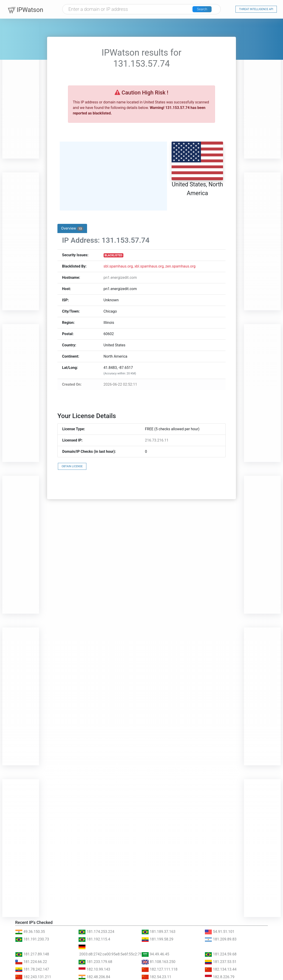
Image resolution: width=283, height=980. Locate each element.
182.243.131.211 (33, 977)
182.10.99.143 (94, 969)
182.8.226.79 (220, 977)
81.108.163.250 (158, 962)
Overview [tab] (72, 228)
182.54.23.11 (156, 977)
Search (205, 10)
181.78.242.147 (32, 969)
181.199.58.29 (157, 939)
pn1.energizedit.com (120, 278)
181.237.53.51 (221, 962)
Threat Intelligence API (256, 9)
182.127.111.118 (160, 969)
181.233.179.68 (95, 962)
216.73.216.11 (157, 440)
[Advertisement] (21, 90)
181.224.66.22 (31, 962)
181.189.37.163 (158, 932)
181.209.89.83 (221, 939)
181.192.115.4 (94, 939)
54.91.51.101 (220, 932)
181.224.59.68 (221, 954)
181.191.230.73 (32, 939)
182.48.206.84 (94, 977)
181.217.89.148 (32, 954)
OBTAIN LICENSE (72, 466)
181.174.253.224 (96, 932)
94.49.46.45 (155, 954)
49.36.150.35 (30, 932)
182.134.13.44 (221, 969)
